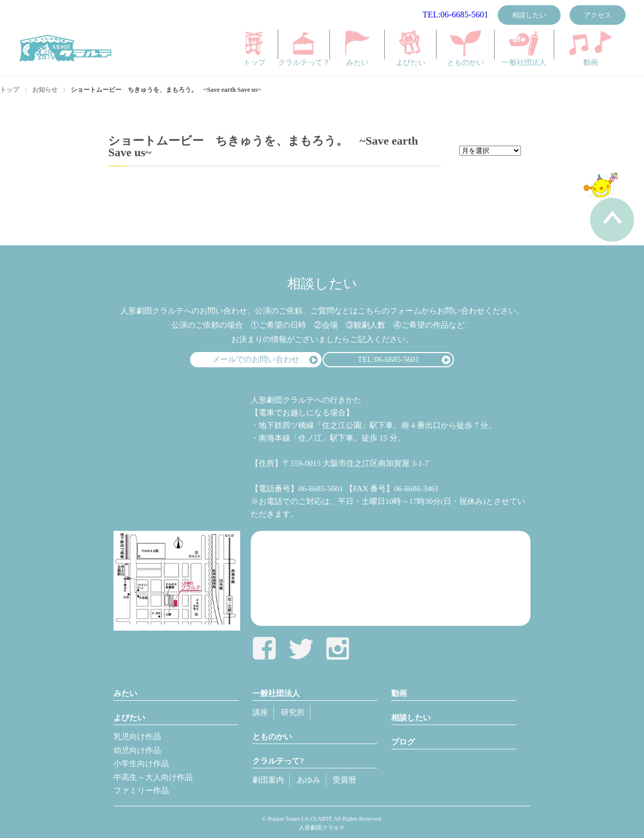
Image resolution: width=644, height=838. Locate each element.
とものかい (466, 48)
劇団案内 (268, 780)
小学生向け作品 (141, 764)
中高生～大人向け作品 (153, 777)
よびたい (411, 48)
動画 (591, 48)
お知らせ (45, 90)
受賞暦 (344, 780)
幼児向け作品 (137, 750)
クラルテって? (278, 761)
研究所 (293, 712)
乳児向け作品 (137, 737)
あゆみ (309, 780)
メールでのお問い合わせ (256, 359)
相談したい (529, 15)
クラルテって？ (304, 48)
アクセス (598, 15)
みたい (357, 48)
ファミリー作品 (141, 791)
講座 (260, 712)
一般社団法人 (524, 48)
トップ (254, 48)
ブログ (403, 742)
